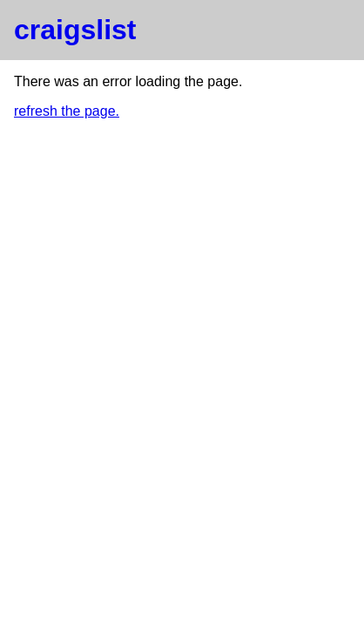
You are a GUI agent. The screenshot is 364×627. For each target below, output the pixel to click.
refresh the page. (67, 111)
